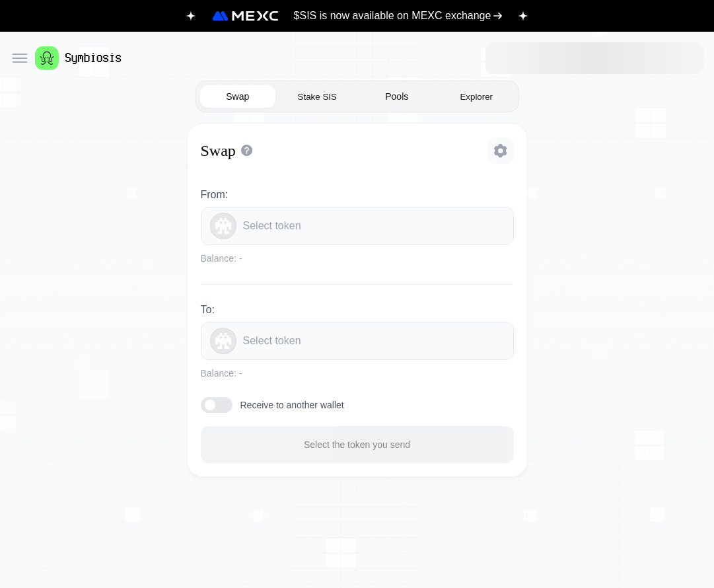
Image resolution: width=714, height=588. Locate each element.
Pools (397, 96)
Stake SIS (317, 97)
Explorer (476, 97)
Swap (237, 96)
